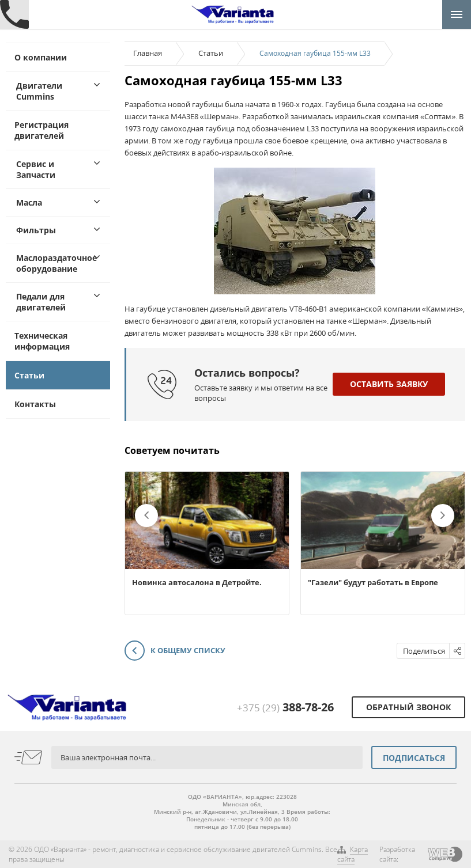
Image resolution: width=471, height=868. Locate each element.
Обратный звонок (408, 707)
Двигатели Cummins (39, 91)
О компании (41, 57)
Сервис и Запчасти (36, 169)
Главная (148, 53)
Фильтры (36, 230)
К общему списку (175, 651)
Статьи (29, 375)
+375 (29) (285, 708)
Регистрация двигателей (42, 130)
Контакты (35, 404)
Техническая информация (42, 341)
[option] (207, 543)
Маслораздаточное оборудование (56, 263)
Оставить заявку (389, 384)
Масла (29, 202)
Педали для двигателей (41, 302)
